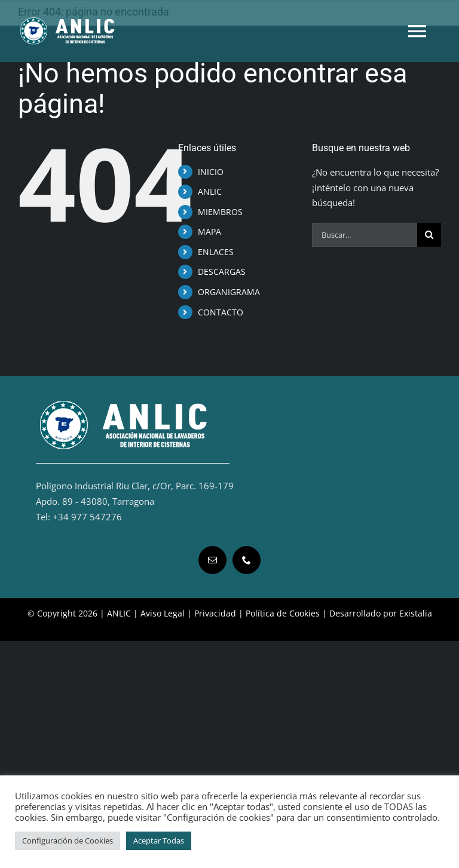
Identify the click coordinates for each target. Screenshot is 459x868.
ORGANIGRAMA (229, 292)
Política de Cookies (283, 613)
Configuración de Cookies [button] (68, 841)
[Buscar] (429, 235)
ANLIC (210, 191)
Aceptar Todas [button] (159, 841)
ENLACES (216, 252)
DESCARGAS (222, 272)
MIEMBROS (220, 212)
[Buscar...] (365, 235)
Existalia (416, 613)
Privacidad (215, 613)
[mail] (212, 560)
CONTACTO (221, 312)
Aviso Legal (163, 613)
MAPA (209, 231)
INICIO (211, 172)
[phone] (247, 560)
